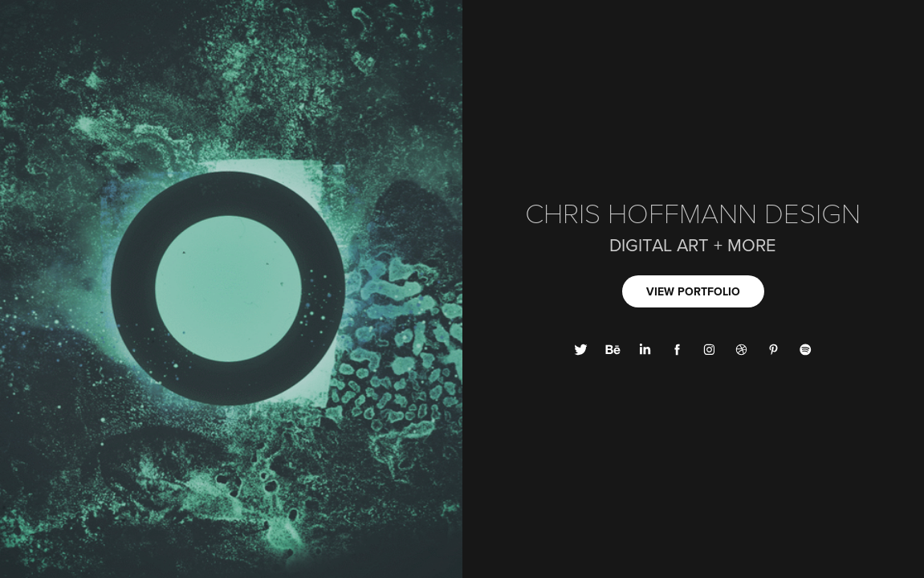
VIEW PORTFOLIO (693, 291)
